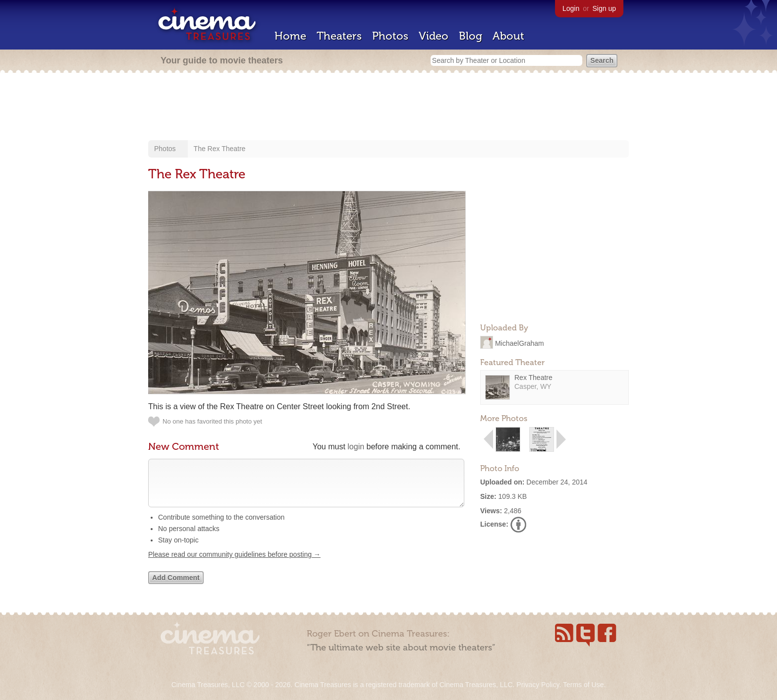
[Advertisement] (388, 108)
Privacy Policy (538, 685)
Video (434, 36)
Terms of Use (583, 685)
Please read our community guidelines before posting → (234, 564)
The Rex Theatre (220, 149)
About (508, 36)
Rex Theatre (533, 377)
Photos (390, 36)
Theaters (339, 36)
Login (571, 8)
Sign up (604, 8)
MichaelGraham (520, 343)
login (356, 447)
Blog (471, 36)
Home (290, 36)
